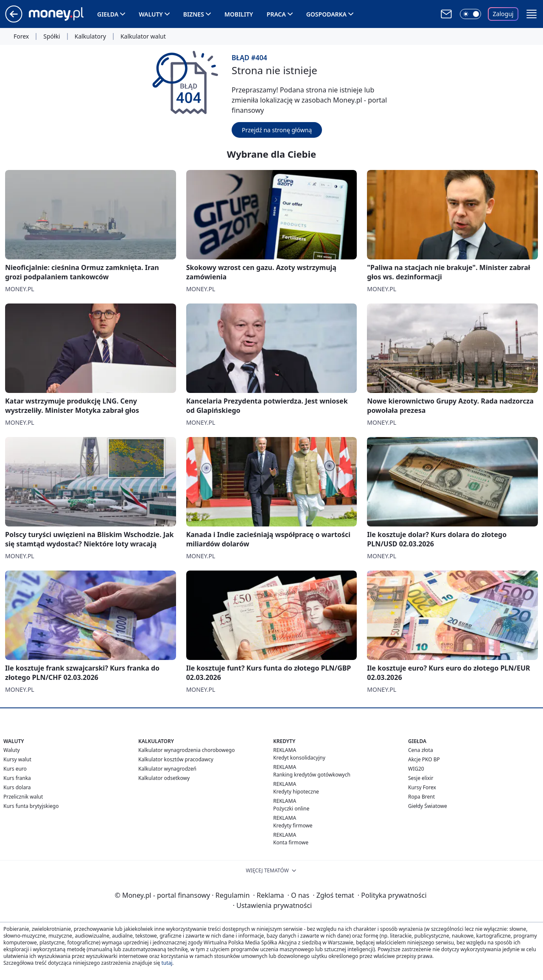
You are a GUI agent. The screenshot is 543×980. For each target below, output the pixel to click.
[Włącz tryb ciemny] (470, 14)
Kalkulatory (90, 36)
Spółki (52, 36)
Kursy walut (17, 759)
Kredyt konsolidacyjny (299, 758)
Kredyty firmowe (293, 825)
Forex (21, 36)
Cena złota (421, 750)
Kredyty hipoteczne (296, 792)
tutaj (167, 963)
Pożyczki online (291, 809)
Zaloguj (503, 14)
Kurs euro (15, 769)
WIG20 (416, 769)
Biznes (194, 14)
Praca (276, 14)
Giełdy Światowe (428, 806)
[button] (532, 14)
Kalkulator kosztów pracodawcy (176, 759)
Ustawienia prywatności (272, 905)
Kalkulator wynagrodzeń (167, 769)
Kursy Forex (422, 787)
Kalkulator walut (143, 36)
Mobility (239, 14)
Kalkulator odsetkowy (164, 778)
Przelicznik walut (23, 797)
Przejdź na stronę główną (277, 130)
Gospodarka (326, 14)
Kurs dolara (17, 787)
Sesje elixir (421, 778)
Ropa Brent (421, 797)
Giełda (108, 14)
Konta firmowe (291, 842)
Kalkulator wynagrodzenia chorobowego (186, 750)
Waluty (151, 14)
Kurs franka (17, 778)
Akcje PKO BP (424, 759)
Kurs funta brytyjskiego (31, 806)
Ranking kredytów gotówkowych (312, 775)
